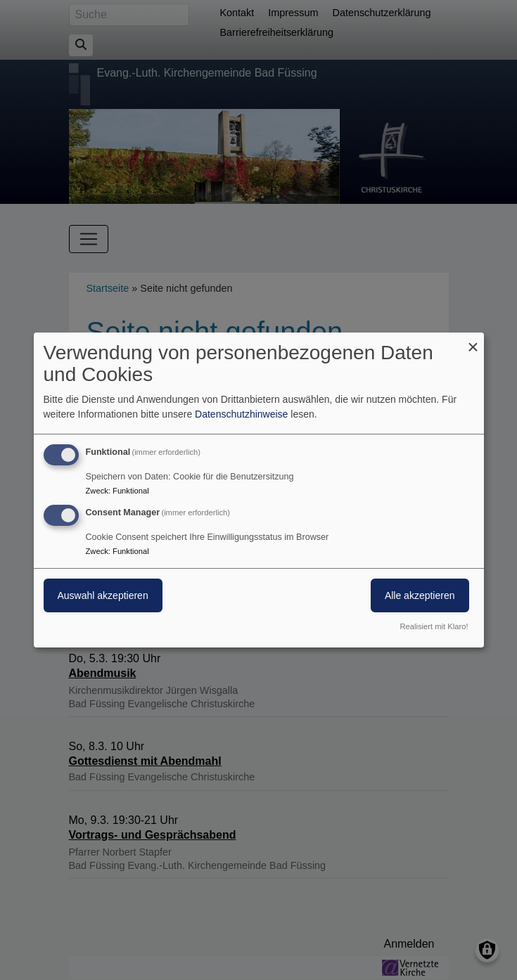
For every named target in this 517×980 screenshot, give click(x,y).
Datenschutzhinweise (241, 414)
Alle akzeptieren (420, 595)
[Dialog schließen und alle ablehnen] (473, 341)
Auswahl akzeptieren (103, 595)
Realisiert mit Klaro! (434, 626)
